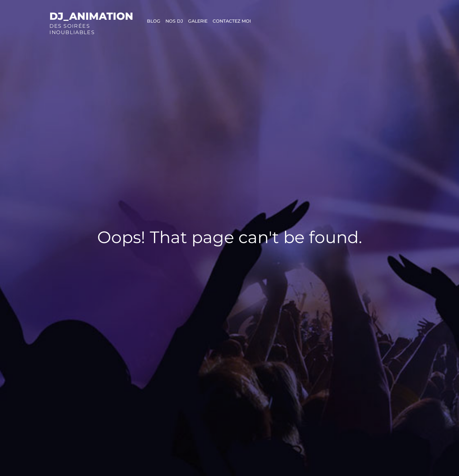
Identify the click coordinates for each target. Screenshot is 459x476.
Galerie (198, 21)
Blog (154, 21)
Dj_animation (91, 16)
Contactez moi (232, 21)
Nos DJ (174, 21)
